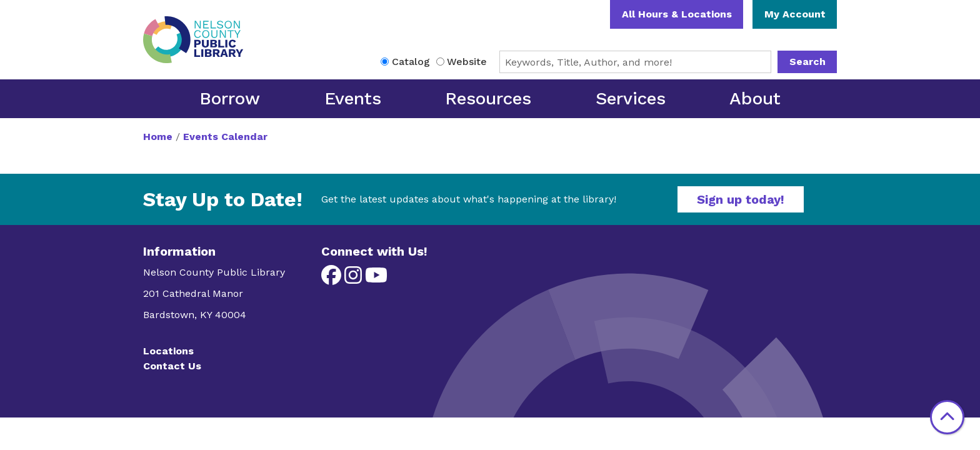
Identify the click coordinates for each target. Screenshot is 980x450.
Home (158, 137)
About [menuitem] (755, 98)
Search (807, 62)
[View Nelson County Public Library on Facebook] (333, 279)
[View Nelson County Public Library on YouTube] (376, 279)
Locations (168, 351)
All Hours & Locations (677, 14)
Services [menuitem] (631, 98)
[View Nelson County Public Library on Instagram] (355, 279)
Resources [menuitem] (488, 98)
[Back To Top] (947, 417)
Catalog (411, 62)
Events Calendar (225, 137)
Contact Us (172, 366)
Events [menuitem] (353, 98)
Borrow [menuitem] (230, 98)
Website (467, 62)
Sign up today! (741, 199)
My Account (795, 14)
